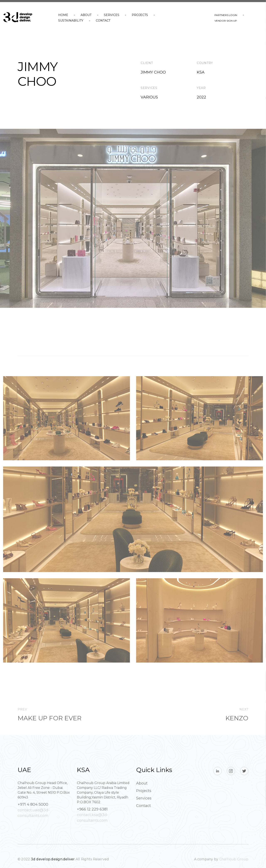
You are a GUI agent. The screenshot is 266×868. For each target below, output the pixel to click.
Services (112, 15)
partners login (226, 15)
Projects (140, 15)
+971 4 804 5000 (33, 804)
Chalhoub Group (234, 859)
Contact (103, 21)
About (86, 15)
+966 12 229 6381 (92, 809)
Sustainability (71, 21)
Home (63, 15)
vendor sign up (226, 21)
